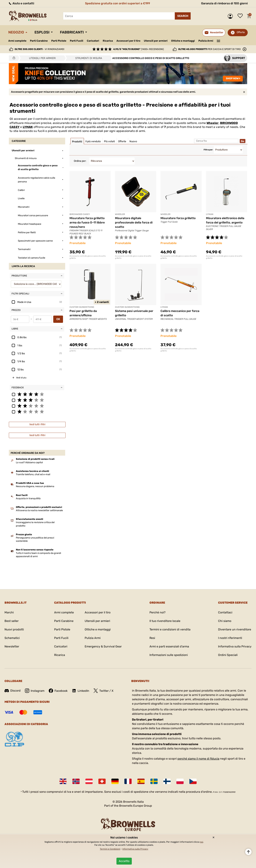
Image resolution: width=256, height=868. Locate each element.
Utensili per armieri (156, 41)
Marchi (9, 612)
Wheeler (212, 123)
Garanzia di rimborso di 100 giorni (224, 3)
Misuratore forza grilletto (178, 218)
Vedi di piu (21, 378)
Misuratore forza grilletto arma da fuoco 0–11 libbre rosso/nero (87, 222)
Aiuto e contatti (21, 3)
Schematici (12, 638)
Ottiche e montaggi (183, 41)
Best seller (12, 621)
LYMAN (28, 127)
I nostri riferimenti (230, 638)
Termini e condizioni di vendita (170, 629)
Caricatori (93, 41)
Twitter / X (103, 691)
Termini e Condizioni (110, 849)
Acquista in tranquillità (28, 498)
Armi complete (17, 41)
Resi (152, 638)
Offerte (241, 32)
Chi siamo (225, 621)
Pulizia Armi (206, 41)
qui (202, 842)
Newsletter (12, 646)
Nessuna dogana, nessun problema (35, 486)
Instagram (35, 691)
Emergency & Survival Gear (103, 646)
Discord (13, 691)
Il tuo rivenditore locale (165, 621)
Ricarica (108, 41)
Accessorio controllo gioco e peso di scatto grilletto (88, 257)
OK (58, 319)
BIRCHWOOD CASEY (80, 214)
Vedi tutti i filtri (37, 424)
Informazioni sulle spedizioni (169, 655)
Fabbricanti (72, 32)
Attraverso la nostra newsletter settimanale (39, 510)
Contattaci (225, 612)
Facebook (58, 691)
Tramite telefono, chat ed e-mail (33, 474)
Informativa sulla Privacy (235, 646)
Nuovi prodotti (14, 629)
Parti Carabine (39, 41)
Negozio (16, 32)
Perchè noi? (158, 612)
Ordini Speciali (228, 655)
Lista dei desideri (241, 16)
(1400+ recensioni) (138, 49)
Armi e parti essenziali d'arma (169, 646)
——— (219, 41)
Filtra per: (208, 150)
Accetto (124, 861)
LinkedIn (81, 691)
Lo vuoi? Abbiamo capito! (29, 462)
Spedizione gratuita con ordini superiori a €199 (118, 3)
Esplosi (42, 32)
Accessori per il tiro (128, 41)
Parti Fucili (77, 41)
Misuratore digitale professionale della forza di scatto (134, 222)
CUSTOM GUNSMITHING (82, 307)
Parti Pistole (59, 41)
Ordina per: (80, 161)
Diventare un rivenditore (235, 629)
